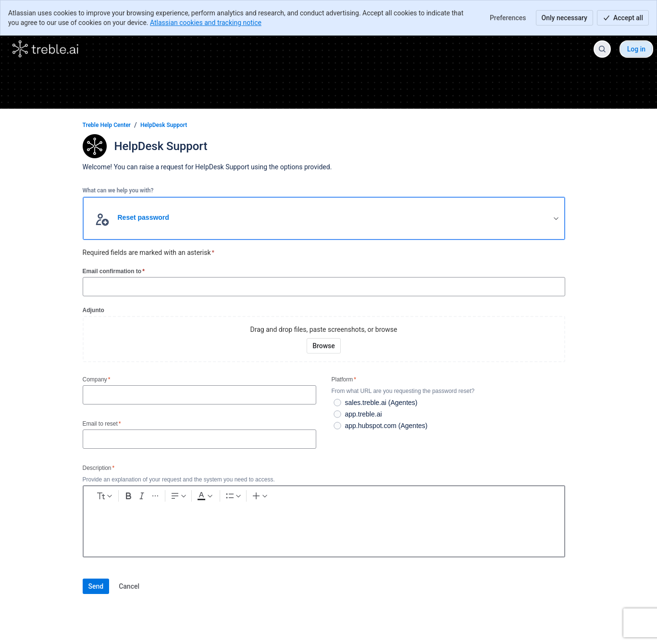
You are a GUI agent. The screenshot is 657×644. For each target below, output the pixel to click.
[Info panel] (365, 498)
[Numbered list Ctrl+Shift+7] (307, 498)
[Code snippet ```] (347, 498)
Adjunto (93, 310)
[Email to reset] (199, 439)
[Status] (417, 498)
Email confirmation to (114, 271)
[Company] (199, 395)
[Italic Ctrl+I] (186, 498)
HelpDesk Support (164, 125)
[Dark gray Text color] (260, 498)
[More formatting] (203, 498)
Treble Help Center (107, 125)
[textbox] (324, 527)
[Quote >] (382, 498)
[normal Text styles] (123, 498)
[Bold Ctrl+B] (169, 498)
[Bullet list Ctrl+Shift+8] (289, 498)
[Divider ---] (399, 498)
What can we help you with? (118, 190)
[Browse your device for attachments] (324, 346)
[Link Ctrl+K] (330, 498)
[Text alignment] (230, 498)
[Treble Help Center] (46, 49)
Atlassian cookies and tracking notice (206, 23)
